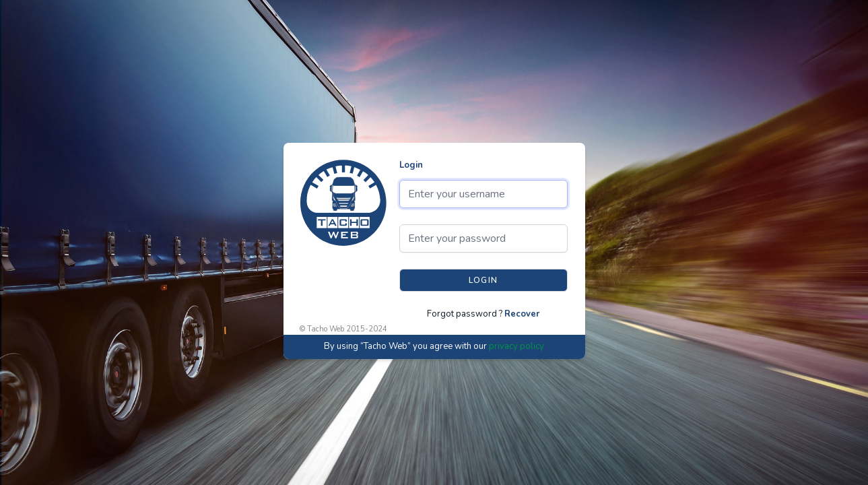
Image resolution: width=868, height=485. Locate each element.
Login (411, 165)
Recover (522, 314)
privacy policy (516, 346)
